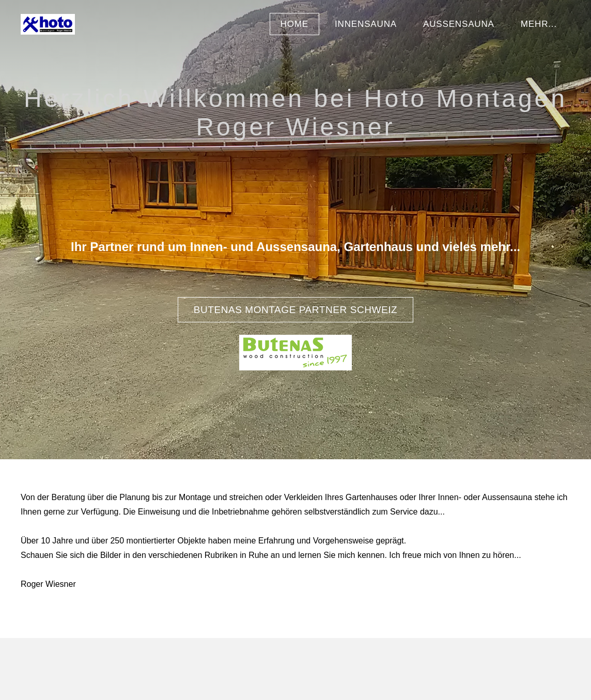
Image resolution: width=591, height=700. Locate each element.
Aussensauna (459, 24)
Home (294, 24)
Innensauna (366, 24)
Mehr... (539, 24)
